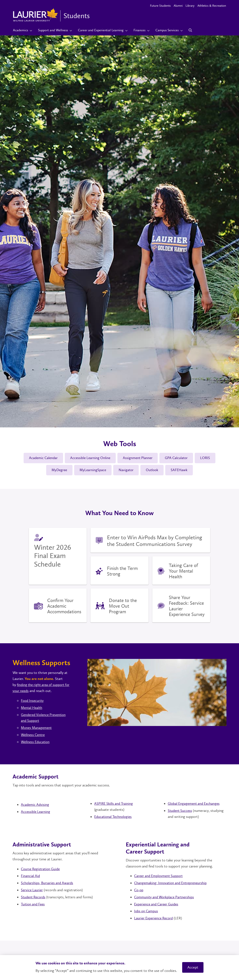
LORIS (208, 458)
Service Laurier (32, 891)
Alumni (178, 6)
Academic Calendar (41, 458)
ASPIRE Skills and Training (114, 805)
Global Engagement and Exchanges (195, 805)
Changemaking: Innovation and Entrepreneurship (172, 884)
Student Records (34, 898)
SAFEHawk (181, 471)
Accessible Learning (36, 813)
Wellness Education (36, 743)
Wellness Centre (34, 736)
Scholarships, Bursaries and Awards (48, 884)
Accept (193, 967)
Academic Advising (35, 806)
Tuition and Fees (33, 905)
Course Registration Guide (41, 870)
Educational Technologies (114, 817)
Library (190, 6)
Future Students (160, 6)
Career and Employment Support (159, 877)
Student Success (180, 812)
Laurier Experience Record (154, 919)
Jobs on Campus (146, 912)
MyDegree (57, 471)
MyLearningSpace (92, 471)
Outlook (153, 471)
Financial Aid (31, 877)
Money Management (37, 729)
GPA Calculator (178, 458)
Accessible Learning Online (89, 458)
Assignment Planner (138, 458)
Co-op (139, 891)
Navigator (126, 471)
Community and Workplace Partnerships (165, 898)
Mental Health (32, 708)
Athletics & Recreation (212, 6)
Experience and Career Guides (157, 905)
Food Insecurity (33, 701)
